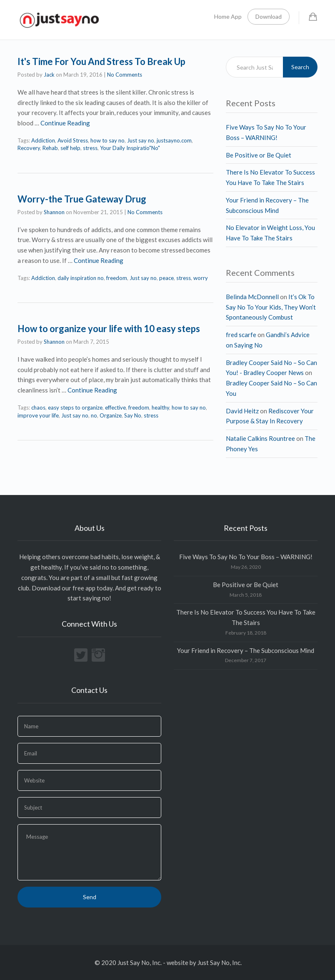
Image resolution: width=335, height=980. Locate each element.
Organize (111, 415)
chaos (38, 407)
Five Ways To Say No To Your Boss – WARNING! (246, 557)
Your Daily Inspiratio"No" (130, 148)
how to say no (107, 140)
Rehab (50, 148)
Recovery (29, 148)
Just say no (141, 140)
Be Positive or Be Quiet (259, 155)
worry (201, 278)
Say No (133, 415)
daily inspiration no (81, 278)
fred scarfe (241, 335)
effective (115, 407)
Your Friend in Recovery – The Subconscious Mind (246, 650)
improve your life (38, 415)
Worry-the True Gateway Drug (82, 199)
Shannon (54, 212)
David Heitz (242, 411)
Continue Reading (65, 123)
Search (300, 67)
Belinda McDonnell (252, 297)
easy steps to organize (75, 407)
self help (70, 148)
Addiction (43, 140)
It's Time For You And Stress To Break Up (101, 61)
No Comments (125, 75)
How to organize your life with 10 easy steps (109, 329)
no (94, 415)
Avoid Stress (73, 140)
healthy (160, 407)
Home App (228, 16)
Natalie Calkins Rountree (260, 438)
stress (90, 148)
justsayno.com (174, 140)
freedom (117, 278)
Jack (49, 75)
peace (166, 278)
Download (269, 16)
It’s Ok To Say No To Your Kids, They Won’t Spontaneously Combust (271, 307)
